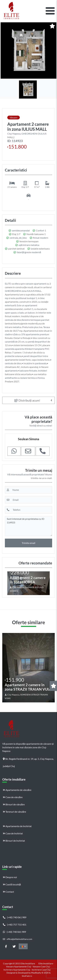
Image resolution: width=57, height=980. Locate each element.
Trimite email (28, 543)
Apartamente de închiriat (17, 826)
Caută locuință (12, 884)
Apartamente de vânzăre (17, 790)
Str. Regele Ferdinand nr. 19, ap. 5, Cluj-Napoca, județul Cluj (28, 760)
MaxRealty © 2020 (40, 973)
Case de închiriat (13, 833)
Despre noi (10, 877)
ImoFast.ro (27, 976)
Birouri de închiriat (14, 841)
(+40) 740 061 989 (15, 917)
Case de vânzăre (13, 797)
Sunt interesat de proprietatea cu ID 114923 (28, 526)
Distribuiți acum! (27, 400)
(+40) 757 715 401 (15, 925)
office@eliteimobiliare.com (18, 939)
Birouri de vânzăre (14, 804)
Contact (8, 892)
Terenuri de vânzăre (14, 812)
